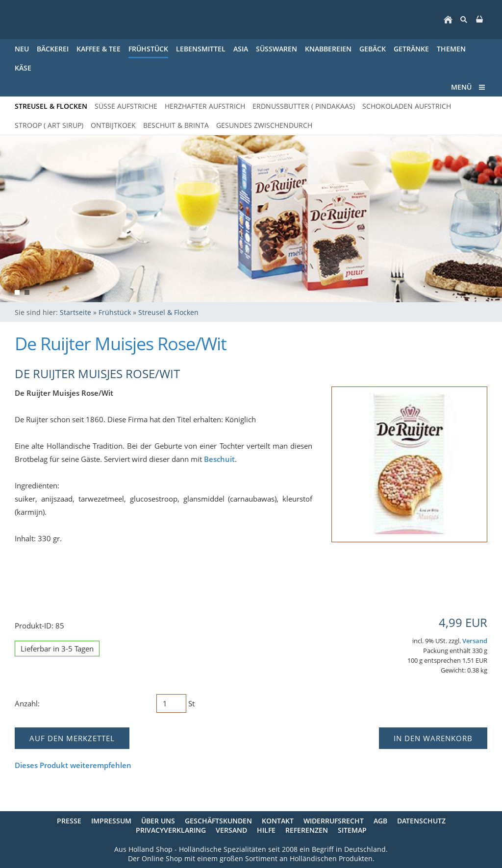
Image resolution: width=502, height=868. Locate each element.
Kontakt (278, 821)
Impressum (111, 821)
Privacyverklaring (171, 830)
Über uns (158, 821)
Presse (69, 821)
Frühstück (115, 312)
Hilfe (266, 830)
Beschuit (219, 459)
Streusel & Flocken (168, 312)
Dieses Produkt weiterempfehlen (73, 765)
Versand (475, 641)
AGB (380, 821)
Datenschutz (421, 821)
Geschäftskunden (218, 821)
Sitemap (352, 830)
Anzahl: (27, 703)
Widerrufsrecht (334, 821)
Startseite (75, 312)
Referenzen (307, 830)
